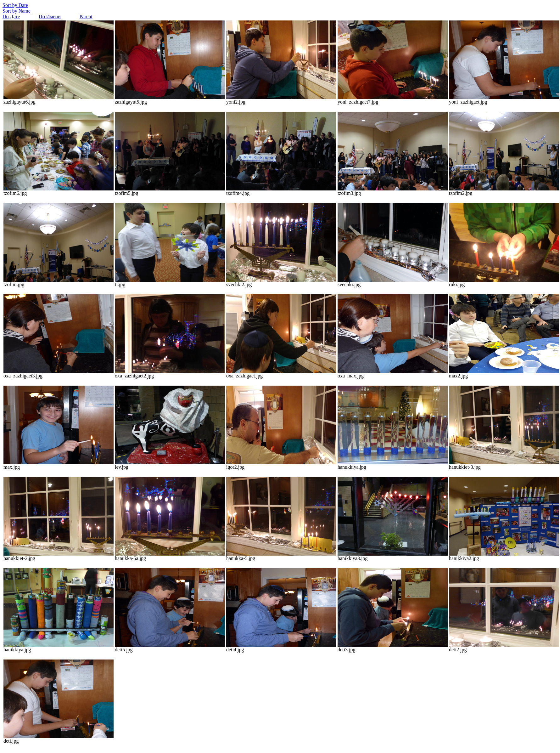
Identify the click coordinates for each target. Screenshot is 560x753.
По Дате (11, 17)
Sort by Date (15, 5)
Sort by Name (17, 11)
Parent (86, 17)
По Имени (50, 17)
